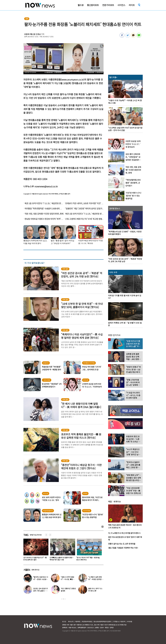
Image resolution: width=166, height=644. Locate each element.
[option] (35, 550)
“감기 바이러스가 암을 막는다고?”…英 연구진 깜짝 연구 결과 (61, 559)
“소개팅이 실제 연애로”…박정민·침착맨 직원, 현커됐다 (96, 579)
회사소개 (71, 621)
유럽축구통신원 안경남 (32, 34)
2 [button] (63, 599)
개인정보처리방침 (87, 621)
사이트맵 (129, 621)
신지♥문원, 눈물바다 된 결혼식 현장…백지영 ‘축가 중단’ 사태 (88, 559)
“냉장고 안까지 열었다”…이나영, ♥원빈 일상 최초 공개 (68, 579)
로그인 (64, 621)
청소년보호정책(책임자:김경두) (102, 621)
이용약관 (77, 621)
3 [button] (65, 599)
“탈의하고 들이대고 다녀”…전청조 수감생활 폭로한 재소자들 (41, 579)
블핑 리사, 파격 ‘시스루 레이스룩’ (95, 590)
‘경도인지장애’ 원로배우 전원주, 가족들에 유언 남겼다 (35, 559)
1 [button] (62, 599)
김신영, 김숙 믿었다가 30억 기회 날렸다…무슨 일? (41, 591)
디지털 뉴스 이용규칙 (119, 621)
